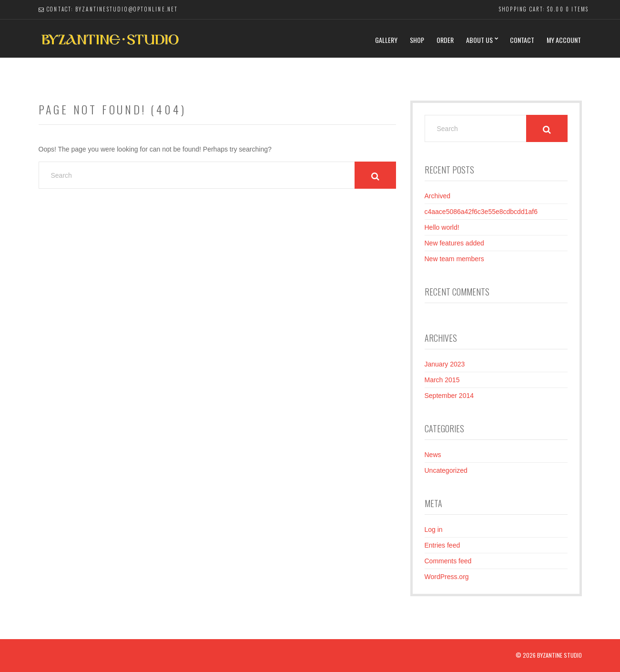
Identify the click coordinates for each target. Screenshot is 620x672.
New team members (454, 259)
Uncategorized (446, 470)
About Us (479, 40)
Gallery (386, 40)
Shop (417, 40)
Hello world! (442, 227)
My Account (564, 40)
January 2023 (445, 364)
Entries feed (442, 545)
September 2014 (449, 396)
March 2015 (442, 380)
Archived (437, 196)
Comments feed (448, 561)
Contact (522, 40)
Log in (434, 529)
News (433, 455)
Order (445, 40)
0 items (577, 9)
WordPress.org (447, 577)
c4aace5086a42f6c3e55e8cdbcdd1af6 (481, 212)
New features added (454, 243)
